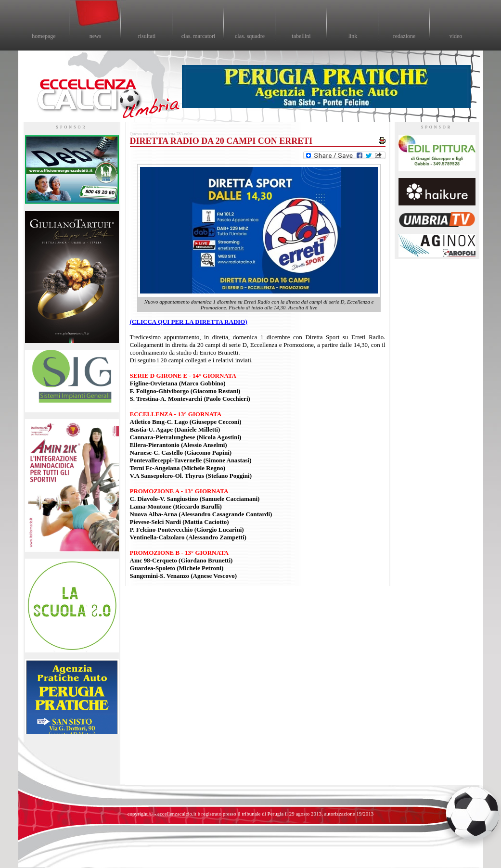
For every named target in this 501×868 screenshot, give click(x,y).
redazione (405, 36)
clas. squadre (250, 36)
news (96, 36)
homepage (44, 36)
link (353, 36)
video (456, 36)
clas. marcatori (199, 36)
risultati (147, 36)
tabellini (301, 36)
